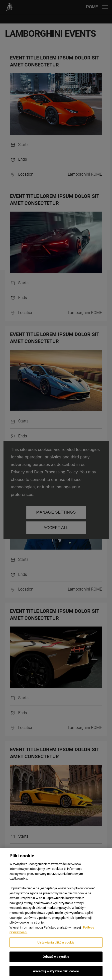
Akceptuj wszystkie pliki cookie (56, 974)
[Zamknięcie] (104, 859)
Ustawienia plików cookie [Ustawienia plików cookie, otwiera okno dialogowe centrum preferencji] (56, 945)
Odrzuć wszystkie (56, 960)
